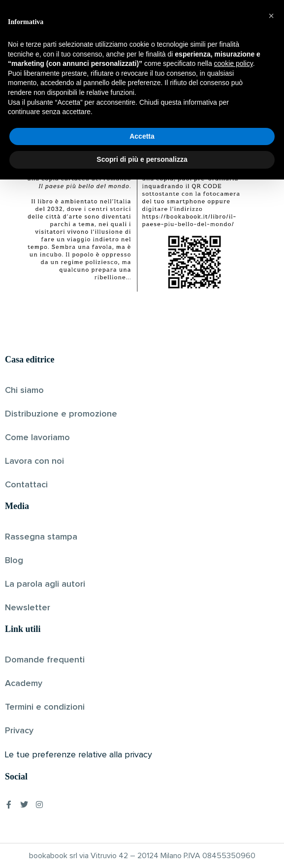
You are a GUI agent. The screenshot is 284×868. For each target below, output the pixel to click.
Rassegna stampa (41, 537)
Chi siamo (24, 390)
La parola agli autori (45, 584)
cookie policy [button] (234, 752)
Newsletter (28, 608)
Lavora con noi (34, 461)
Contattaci (26, 485)
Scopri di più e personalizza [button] (142, 848)
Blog (14, 561)
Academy (24, 684)
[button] (271, 704)
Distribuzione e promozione (61, 414)
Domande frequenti (45, 660)
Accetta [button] (142, 825)
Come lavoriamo (37, 438)
